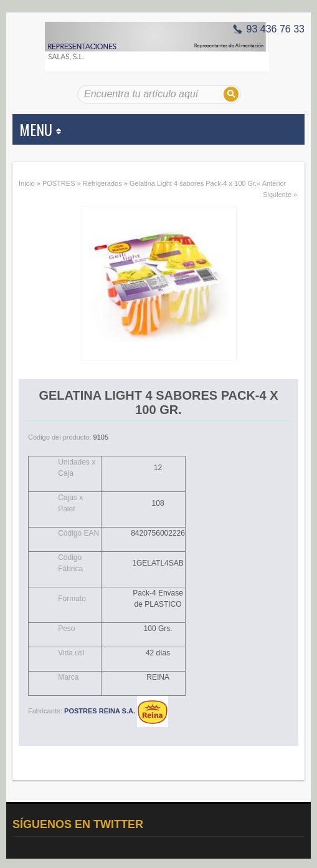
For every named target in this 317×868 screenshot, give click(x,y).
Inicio (27, 183)
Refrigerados (102, 183)
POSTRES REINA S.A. (116, 711)
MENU (40, 129)
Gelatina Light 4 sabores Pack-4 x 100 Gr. (193, 183)
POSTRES (59, 183)
